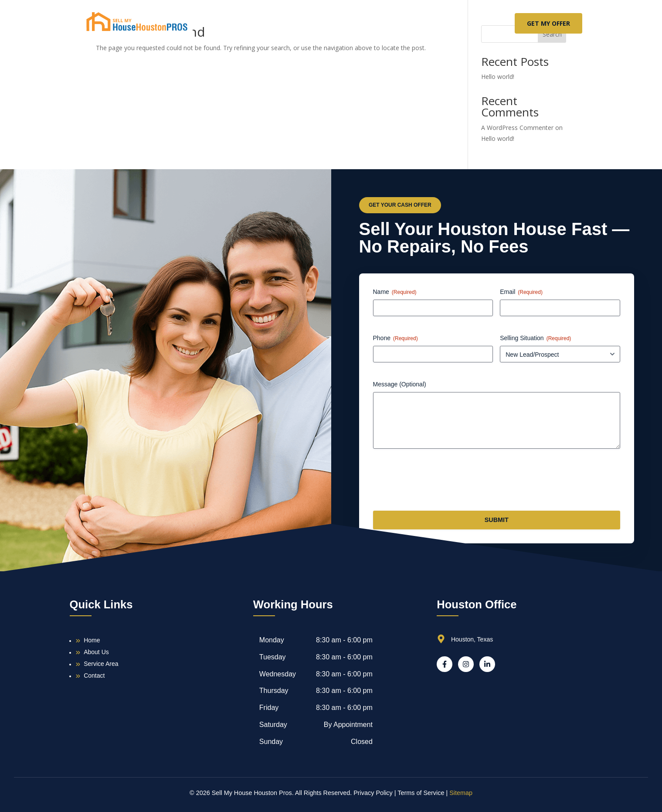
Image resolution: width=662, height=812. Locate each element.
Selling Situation (535, 338)
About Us (317, 23)
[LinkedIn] (487, 664)
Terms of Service (421, 793)
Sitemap (461, 793)
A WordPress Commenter (517, 128)
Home (271, 23)
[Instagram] (466, 664)
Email (521, 292)
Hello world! (498, 77)
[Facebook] (445, 664)
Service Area (376, 23)
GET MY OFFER (548, 23)
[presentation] (439, 483)
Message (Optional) (400, 384)
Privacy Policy (373, 793)
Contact (433, 23)
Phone (396, 338)
